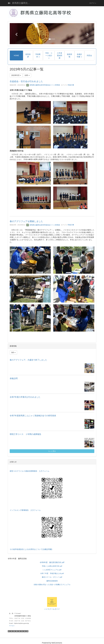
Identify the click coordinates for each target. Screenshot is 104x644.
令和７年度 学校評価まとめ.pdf (52, 573)
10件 (27, 75)
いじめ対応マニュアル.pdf (52, 570)
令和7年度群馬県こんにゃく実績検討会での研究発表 (33, 416)
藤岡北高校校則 (52, 581)
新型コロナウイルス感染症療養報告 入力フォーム (30, 471)
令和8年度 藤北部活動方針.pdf (52, 562)
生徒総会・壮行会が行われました (26, 81)
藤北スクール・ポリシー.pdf (52, 577)
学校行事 (71, 85)
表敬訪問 (14, 378)
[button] (16, 34)
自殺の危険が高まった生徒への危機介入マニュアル (52, 585)
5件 (13, 352)
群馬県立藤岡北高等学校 (23, 3)
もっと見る (52, 451)
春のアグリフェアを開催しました (26, 221)
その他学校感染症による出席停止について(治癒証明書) (31, 549)
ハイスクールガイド (52, 609)
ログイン (93, 3)
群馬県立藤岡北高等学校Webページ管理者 (43, 85)
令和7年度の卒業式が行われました (25, 397)
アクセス (12, 626)
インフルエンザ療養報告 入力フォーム (25, 510)
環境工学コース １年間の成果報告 (25, 434)
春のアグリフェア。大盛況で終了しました (28, 360)
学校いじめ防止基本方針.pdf (52, 566)
